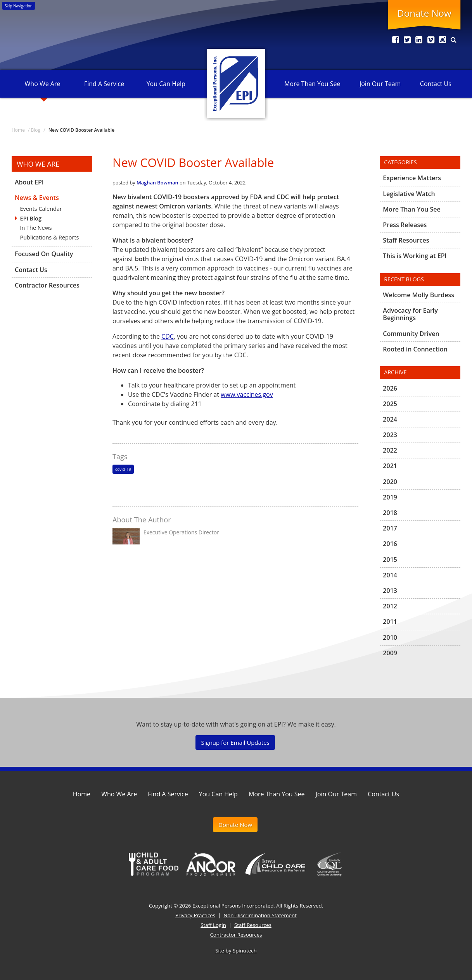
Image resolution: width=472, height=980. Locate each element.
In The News (36, 228)
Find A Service (104, 84)
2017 (390, 528)
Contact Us (436, 84)
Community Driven (411, 334)
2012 (390, 606)
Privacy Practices (195, 915)
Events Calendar (41, 209)
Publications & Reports (50, 237)
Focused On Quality (44, 254)
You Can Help (166, 84)
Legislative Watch (409, 194)
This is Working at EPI (415, 256)
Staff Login (213, 925)
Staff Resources (406, 240)
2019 (390, 497)
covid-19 (123, 469)
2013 (390, 591)
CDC (168, 336)
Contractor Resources (47, 285)
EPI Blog (31, 218)
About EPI (29, 183)
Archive (395, 372)
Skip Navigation (19, 6)
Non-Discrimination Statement (260, 915)
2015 (390, 560)
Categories (400, 162)
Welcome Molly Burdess (418, 295)
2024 (390, 419)
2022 (390, 450)
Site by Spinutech (236, 951)
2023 (390, 435)
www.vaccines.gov (247, 394)
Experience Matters (412, 178)
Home (82, 794)
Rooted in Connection (415, 349)
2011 (390, 622)
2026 (390, 389)
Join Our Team (380, 84)
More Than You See (312, 84)
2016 (390, 544)
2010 (390, 637)
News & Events (37, 198)
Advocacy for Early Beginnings (410, 314)
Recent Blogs (404, 279)
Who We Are (43, 84)
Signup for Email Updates (235, 742)
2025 (390, 404)
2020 (390, 482)
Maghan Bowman (157, 183)
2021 (390, 466)
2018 (390, 513)
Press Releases (405, 225)
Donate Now (424, 13)
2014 (390, 575)
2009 (390, 653)
